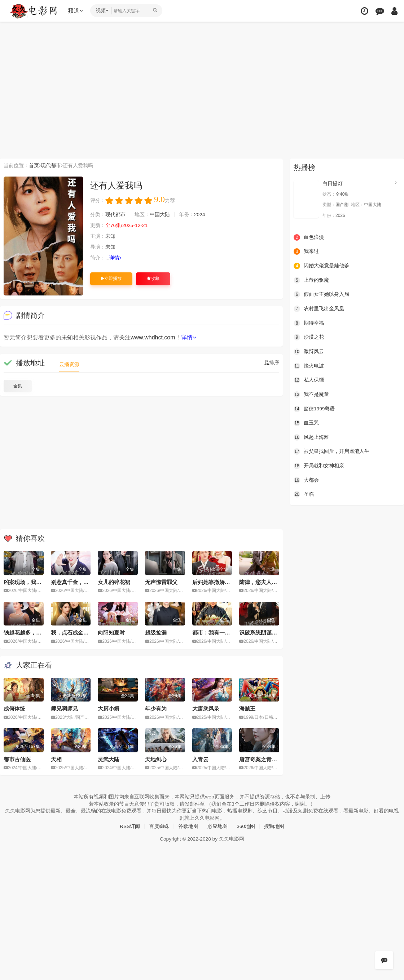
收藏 (153, 279)
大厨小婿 (109, 709)
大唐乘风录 (206, 709)
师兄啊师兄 (64, 709)
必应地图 (218, 826)
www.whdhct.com (153, 337)
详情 (116, 258)
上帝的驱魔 (311, 280)
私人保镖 (309, 380)
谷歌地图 (188, 826)
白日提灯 (333, 183)
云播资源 (69, 364)
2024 (200, 215)
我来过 (306, 251)
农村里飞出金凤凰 (319, 308)
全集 (18, 386)
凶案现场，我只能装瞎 (31, 582)
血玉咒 (306, 423)
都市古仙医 (17, 759)
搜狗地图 (275, 826)
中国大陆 (160, 215)
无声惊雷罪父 (161, 582)
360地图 (246, 826)
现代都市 (51, 165)
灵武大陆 (109, 759)
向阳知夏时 (111, 632)
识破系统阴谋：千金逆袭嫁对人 (277, 632)
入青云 (200, 759)
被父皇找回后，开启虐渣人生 (331, 451)
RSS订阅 (130, 826)
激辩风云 (309, 351)
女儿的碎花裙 (114, 582)
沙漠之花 (309, 337)
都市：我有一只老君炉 (219, 632)
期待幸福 (309, 323)
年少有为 (156, 709)
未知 (67, 337)
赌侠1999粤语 (314, 409)
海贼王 (247, 709)
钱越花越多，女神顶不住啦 (36, 632)
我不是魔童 (311, 394)
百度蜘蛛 (159, 826)
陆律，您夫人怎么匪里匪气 (272, 582)
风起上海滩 (311, 437)
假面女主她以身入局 (321, 294)
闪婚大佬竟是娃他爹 (321, 266)
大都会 (306, 480)
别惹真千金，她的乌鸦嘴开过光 (89, 582)
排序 (272, 363)
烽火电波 (309, 366)
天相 (56, 759)
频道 (76, 11)
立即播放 (111, 279)
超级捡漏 (156, 632)
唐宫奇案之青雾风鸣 (264, 759)
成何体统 (14, 709)
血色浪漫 (309, 237)
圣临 (304, 494)
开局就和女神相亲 (319, 465)
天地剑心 (156, 759)
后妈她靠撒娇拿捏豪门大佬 (225, 582)
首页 (34, 165)
